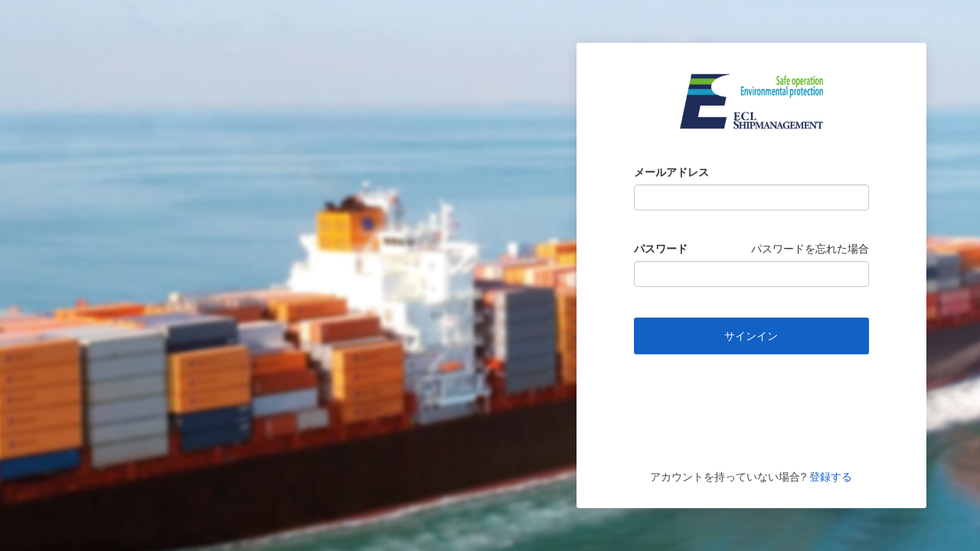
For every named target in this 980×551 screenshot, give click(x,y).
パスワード (661, 249)
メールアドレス (671, 172)
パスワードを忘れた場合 (810, 249)
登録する (829, 477)
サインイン (751, 336)
